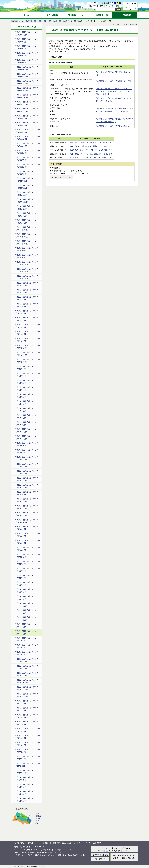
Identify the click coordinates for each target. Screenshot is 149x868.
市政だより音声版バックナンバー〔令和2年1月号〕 (27, 284)
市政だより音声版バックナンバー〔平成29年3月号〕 (27, 47)
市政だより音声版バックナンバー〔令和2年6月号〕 (27, 326)
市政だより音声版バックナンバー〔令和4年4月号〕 (27, 472)
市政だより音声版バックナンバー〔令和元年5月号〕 (27, 228)
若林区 (38, 818)
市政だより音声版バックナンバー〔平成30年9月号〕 (27, 173)
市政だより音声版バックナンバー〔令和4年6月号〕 (27, 535)
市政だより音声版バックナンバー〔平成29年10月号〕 (27, 96)
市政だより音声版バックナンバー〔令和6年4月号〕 (27, 639)
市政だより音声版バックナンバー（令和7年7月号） (27, 744)
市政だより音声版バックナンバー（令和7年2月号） (27, 709)
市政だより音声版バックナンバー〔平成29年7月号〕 (27, 75)
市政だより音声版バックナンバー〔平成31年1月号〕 (27, 194)
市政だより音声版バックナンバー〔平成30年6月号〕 (27, 152)
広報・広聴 (38, 21)
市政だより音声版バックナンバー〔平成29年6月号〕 (27, 68)
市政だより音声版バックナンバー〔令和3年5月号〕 (27, 395)
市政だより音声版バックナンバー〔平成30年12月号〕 (27, 200)
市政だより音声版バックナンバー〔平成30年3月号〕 (27, 131)
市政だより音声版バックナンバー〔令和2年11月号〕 (27, 354)
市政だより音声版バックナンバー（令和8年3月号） (27, 799)
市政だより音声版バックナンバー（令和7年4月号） (27, 723)
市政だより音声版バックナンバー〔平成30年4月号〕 (27, 138)
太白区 (38, 821)
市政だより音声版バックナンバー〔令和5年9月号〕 (27, 590)
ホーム (21, 21)
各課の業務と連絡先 (100, 855)
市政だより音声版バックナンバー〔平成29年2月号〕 (27, 40)
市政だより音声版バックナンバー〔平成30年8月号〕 (27, 166)
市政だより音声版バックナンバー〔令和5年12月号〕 (27, 618)
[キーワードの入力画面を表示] (78, 9)
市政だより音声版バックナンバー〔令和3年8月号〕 (27, 402)
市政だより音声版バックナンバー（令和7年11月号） (27, 772)
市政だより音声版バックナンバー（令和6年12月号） (27, 695)
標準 (112, 3)
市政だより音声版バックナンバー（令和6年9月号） (27, 674)
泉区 (37, 823)
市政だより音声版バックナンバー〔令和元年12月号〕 (27, 277)
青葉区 (38, 813)
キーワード (82, 9)
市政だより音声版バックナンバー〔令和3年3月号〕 (27, 382)
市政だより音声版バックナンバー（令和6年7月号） (27, 660)
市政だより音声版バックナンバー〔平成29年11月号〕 (27, 103)
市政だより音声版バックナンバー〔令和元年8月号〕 (27, 249)
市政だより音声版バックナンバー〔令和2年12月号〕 (27, 361)
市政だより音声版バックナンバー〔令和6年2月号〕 (27, 625)
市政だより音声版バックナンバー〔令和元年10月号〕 (27, 263)
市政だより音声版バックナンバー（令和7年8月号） (27, 751)
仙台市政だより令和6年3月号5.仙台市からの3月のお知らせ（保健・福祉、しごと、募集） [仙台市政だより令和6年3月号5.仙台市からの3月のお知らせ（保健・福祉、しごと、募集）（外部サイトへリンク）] (115, 110)
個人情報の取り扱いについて (61, 843)
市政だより (53, 21)
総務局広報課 (55, 168)
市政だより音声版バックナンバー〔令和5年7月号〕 (27, 500)
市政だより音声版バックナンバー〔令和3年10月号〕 (27, 444)
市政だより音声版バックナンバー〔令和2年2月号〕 (27, 291)
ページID (91, 9)
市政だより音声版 (66, 21)
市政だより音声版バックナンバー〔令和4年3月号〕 (27, 451)
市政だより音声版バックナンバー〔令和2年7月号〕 (27, 319)
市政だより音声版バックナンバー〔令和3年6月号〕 (27, 416)
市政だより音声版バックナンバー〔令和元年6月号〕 (27, 235)
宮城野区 (38, 816)
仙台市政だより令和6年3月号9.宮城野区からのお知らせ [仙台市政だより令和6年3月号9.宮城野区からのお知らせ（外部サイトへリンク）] (96, 146)
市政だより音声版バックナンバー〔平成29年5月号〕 (27, 61)
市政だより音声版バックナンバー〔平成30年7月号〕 (27, 159)
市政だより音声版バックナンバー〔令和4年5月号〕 (27, 479)
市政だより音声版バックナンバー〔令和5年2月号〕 (27, 570)
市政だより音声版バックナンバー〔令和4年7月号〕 (27, 542)
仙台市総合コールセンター (109, 848)
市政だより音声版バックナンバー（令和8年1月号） (27, 786)
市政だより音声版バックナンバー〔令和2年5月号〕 (27, 312)
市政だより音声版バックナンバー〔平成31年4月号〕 (27, 221)
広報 (46, 21)
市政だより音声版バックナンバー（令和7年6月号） (27, 737)
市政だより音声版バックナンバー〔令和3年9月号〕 (27, 423)
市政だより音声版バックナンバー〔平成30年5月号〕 (27, 145)
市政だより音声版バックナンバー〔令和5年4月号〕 (27, 493)
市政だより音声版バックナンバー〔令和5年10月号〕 (27, 556)
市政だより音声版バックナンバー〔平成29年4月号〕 (27, 54)
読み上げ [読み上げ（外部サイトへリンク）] (93, 3)
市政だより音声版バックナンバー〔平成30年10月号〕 (27, 180)
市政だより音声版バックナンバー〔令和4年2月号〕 (27, 458)
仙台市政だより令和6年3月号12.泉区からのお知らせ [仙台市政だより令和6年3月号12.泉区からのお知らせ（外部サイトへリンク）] (95, 157)
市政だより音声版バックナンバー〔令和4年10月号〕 (27, 521)
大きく (108, 6)
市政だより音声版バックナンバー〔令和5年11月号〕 (27, 604)
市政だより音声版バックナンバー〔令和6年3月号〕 (27, 632)
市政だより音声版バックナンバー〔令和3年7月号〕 (27, 409)
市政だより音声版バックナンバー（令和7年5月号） (27, 730)
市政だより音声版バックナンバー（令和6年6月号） (27, 653)
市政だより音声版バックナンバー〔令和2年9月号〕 (27, 340)
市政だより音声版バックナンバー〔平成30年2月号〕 (27, 124)
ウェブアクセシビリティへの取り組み (87, 843)
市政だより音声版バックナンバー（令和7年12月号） (27, 779)
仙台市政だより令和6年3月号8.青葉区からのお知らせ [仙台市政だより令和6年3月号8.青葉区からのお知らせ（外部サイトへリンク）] (96, 142)
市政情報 (29, 21)
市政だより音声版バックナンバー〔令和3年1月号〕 (27, 368)
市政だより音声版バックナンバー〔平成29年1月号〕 (27, 33)
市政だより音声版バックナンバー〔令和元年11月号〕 (27, 270)
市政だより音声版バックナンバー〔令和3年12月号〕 (27, 430)
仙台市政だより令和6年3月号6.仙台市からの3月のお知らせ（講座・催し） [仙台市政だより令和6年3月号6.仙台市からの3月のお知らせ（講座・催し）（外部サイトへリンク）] (115, 120)
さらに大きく (116, 6)
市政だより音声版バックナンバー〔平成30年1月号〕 (27, 117)
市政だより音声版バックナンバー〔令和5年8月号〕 (27, 611)
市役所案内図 (100, 859)
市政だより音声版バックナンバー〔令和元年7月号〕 (27, 242)
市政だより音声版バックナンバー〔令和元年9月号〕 (27, 256)
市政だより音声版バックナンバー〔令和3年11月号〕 (27, 437)
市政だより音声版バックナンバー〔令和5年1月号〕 (27, 577)
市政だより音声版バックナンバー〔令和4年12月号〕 (27, 507)
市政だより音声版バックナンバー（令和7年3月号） (27, 716)
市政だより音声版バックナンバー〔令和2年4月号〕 (27, 305)
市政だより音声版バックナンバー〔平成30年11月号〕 (27, 187)
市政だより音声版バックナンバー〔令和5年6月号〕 (27, 584)
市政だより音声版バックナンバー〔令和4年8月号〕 (27, 549)
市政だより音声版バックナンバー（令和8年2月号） (27, 793)
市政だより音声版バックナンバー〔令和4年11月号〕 (27, 514)
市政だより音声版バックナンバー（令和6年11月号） (27, 688)
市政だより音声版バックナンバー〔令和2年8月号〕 (27, 333)
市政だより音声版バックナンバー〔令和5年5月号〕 (27, 563)
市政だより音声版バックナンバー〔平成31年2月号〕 (27, 207)
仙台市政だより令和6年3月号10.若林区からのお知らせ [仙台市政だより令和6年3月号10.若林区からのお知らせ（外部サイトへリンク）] (96, 150)
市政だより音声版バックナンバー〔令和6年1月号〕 (27, 598)
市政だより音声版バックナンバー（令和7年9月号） (27, 758)
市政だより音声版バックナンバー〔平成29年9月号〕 (27, 89)
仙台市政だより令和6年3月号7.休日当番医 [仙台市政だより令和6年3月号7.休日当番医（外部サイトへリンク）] (112, 126)
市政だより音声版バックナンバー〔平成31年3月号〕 (27, 214)
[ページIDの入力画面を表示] (88, 9)
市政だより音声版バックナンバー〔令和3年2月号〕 (27, 375)
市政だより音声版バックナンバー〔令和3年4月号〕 (27, 389)
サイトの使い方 (20, 843)
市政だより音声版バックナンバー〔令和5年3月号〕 (27, 486)
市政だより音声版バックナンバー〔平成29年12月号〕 (27, 110)
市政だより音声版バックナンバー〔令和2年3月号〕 (27, 298)
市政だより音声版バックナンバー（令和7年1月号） (27, 702)
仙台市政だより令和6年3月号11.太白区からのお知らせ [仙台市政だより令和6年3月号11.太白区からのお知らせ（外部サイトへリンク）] (96, 154)
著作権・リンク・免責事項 (38, 843)
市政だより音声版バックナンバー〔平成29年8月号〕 (27, 82)
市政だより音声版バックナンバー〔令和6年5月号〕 (27, 646)
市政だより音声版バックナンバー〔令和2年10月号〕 (27, 347)
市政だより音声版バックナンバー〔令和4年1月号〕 (27, 465)
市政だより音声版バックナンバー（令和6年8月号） (27, 667)
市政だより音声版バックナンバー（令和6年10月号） (27, 681)
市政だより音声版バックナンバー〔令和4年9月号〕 (27, 528)
